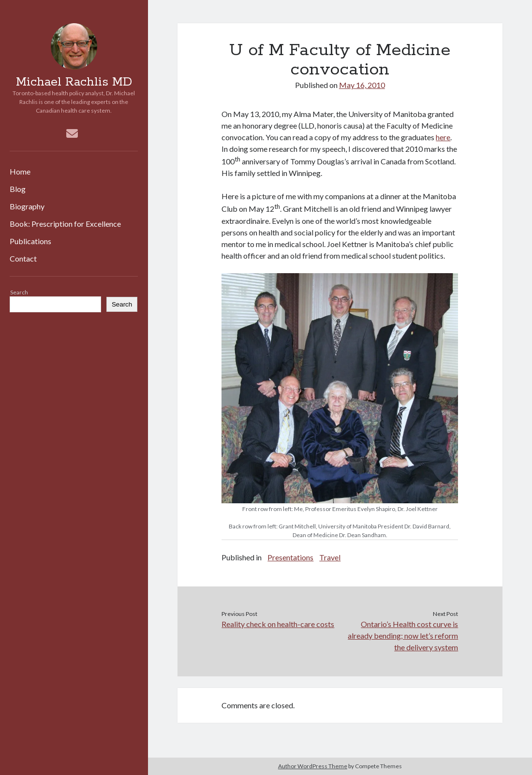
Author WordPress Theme (313, 766)
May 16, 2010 (362, 85)
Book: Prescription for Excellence (65, 224)
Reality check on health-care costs (278, 624)
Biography (27, 206)
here (443, 137)
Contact (23, 258)
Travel (330, 557)
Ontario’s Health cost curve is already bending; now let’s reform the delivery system (403, 636)
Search (19, 292)
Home (20, 171)
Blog (18, 189)
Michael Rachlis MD (74, 82)
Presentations (290, 557)
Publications (30, 241)
